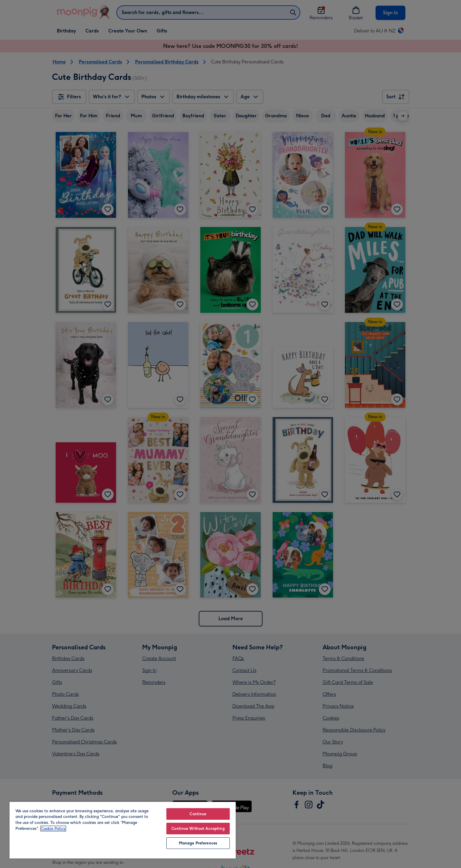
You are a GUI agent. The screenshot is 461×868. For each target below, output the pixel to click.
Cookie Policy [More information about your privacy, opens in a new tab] (53, 829)
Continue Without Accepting (198, 829)
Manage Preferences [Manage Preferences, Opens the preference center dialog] (198, 843)
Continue (198, 814)
